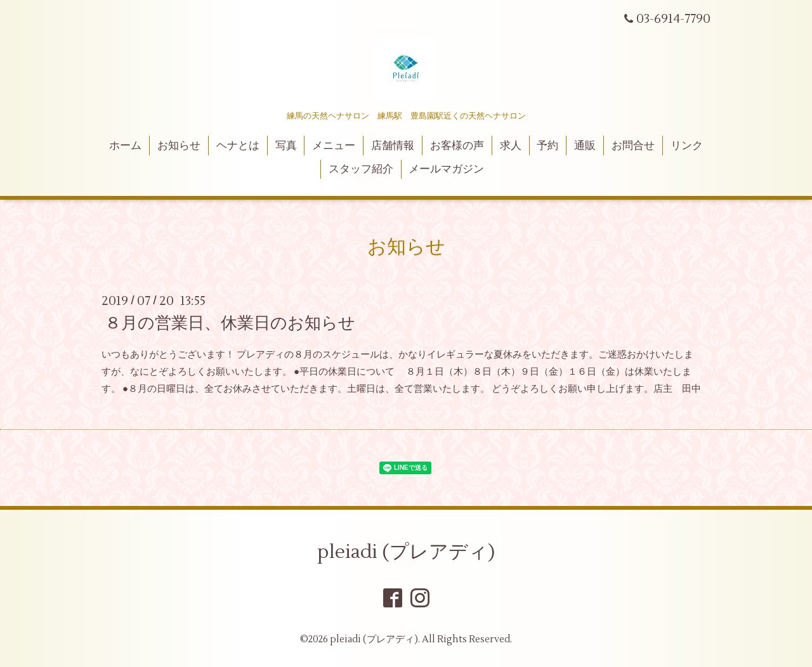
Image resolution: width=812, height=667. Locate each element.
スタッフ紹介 (361, 169)
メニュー (334, 146)
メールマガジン (446, 169)
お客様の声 (457, 146)
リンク (687, 146)
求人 (511, 146)
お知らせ (179, 146)
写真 (286, 146)
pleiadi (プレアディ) (406, 552)
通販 (585, 146)
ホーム (125, 146)
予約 (547, 146)
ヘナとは (238, 146)
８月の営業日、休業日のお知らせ (230, 323)
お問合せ (633, 146)
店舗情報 (393, 146)
